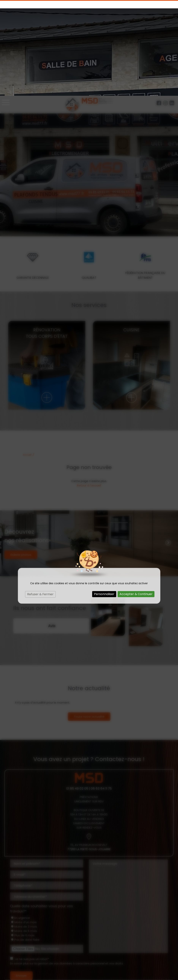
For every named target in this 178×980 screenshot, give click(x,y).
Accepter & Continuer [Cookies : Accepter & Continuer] (136, 498)
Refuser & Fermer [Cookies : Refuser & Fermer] (40, 498)
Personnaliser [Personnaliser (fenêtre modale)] (104, 498)
